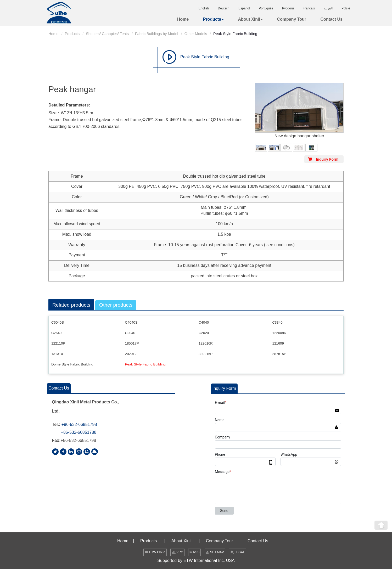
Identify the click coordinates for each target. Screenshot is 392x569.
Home (183, 19)
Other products (116, 305)
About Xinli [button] (250, 19)
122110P (58, 343)
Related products (71, 305)
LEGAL (237, 552)
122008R (279, 333)
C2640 (56, 333)
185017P (132, 343)
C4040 (204, 322)
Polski (346, 8)
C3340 (278, 322)
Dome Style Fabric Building (72, 364)
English (204, 8)
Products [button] (213, 19)
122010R (206, 343)
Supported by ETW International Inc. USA (196, 560)
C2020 (204, 333)
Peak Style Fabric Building (205, 57)
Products (72, 34)
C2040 (130, 333)
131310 (57, 354)
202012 (131, 354)
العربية (328, 8)
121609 (278, 343)
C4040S (131, 322)
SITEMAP (215, 552)
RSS (194, 552)
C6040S (58, 322)
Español (244, 8)
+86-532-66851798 (79, 424)
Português (266, 8)
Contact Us (332, 19)
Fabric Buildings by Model (157, 34)
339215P (206, 354)
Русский (288, 8)
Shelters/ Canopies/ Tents (107, 34)
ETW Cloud (155, 552)
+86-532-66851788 (79, 432)
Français (309, 8)
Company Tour (292, 19)
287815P (279, 354)
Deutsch (224, 8)
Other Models (196, 34)
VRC (177, 552)
